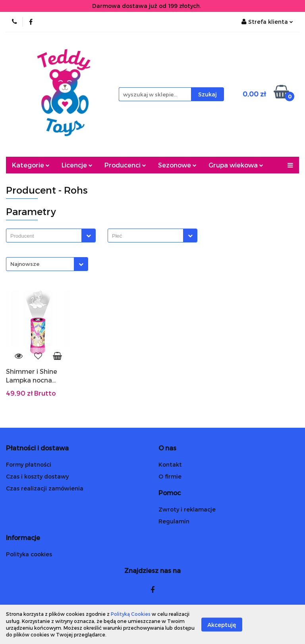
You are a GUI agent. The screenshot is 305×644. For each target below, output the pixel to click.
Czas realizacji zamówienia (45, 488)
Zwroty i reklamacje (187, 509)
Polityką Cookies (131, 614)
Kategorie (31, 165)
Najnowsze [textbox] (25, 264)
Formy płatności (29, 464)
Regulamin (174, 521)
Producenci (125, 165)
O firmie (170, 476)
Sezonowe (177, 165)
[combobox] (51, 235)
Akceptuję (222, 624)
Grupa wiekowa (236, 165)
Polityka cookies (29, 554)
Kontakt (170, 464)
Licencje (77, 165)
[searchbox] (46, 236)
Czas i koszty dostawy (37, 476)
